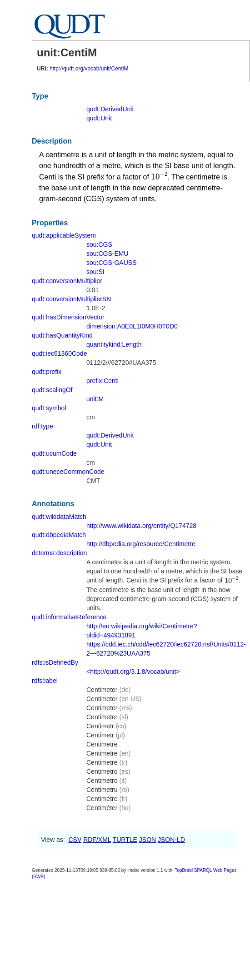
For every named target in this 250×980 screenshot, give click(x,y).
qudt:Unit (99, 118)
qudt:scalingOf (52, 390)
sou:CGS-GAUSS (111, 263)
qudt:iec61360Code (59, 353)
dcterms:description (59, 553)
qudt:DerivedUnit (110, 109)
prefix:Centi (102, 381)
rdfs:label (45, 681)
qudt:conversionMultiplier (67, 281)
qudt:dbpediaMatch (59, 535)
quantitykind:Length (114, 344)
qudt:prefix (47, 372)
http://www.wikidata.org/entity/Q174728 (141, 526)
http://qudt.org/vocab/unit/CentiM (89, 69)
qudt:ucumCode (54, 453)
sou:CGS (99, 244)
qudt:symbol (49, 408)
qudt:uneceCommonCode (68, 472)
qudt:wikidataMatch (59, 517)
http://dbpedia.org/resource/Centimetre (141, 544)
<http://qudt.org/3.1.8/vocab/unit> (133, 672)
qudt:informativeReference (69, 617)
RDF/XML (97, 840)
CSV (75, 840)
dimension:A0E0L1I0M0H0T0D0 (132, 326)
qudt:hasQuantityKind (62, 335)
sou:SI (95, 272)
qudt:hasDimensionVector (68, 317)
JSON (147, 840)
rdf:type (42, 426)
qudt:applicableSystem (64, 235)
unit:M (95, 399)
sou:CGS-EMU (107, 254)
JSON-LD (171, 840)
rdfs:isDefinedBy (55, 662)
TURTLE (125, 840)
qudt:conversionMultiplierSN (71, 299)
